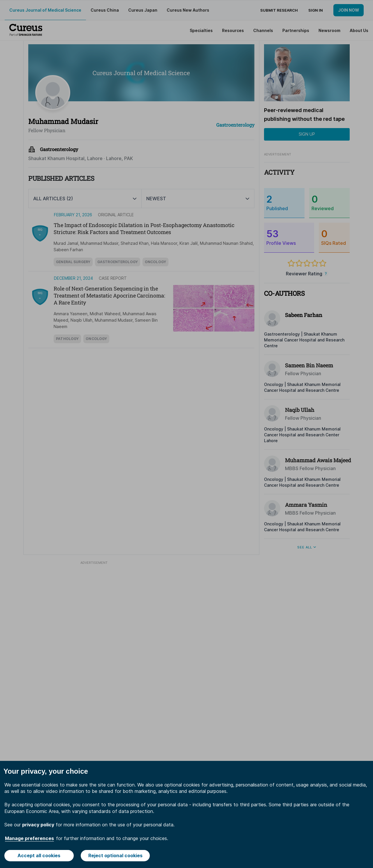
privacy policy (38, 825)
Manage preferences (29, 838)
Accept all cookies (39, 855)
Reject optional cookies (115, 855)
